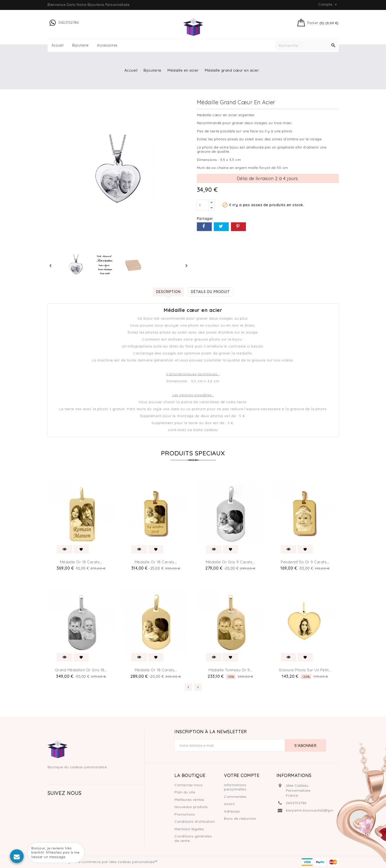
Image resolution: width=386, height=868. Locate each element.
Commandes (235, 797)
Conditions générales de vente (193, 838)
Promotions (185, 814)
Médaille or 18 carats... (81, 562)
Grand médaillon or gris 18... (81, 670)
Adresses (232, 811)
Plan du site (185, 792)
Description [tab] (168, 292)
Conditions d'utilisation (195, 821)
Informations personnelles (235, 787)
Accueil (58, 45)
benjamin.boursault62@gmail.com (316, 810)
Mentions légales (189, 829)
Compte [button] (328, 4)
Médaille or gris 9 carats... (230, 562)
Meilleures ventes (189, 800)
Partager (204, 227)
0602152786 (296, 803)
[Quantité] (203, 205)
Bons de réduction (240, 819)
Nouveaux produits (191, 807)
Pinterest (238, 227)
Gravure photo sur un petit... (305, 670)
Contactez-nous (189, 785)
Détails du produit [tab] (210, 292)
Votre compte (242, 775)
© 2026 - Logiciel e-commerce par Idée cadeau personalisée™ (103, 862)
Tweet (221, 227)
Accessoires (107, 45)
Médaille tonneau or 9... (230, 670)
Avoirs (229, 804)
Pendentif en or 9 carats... (305, 562)
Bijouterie (80, 45)
